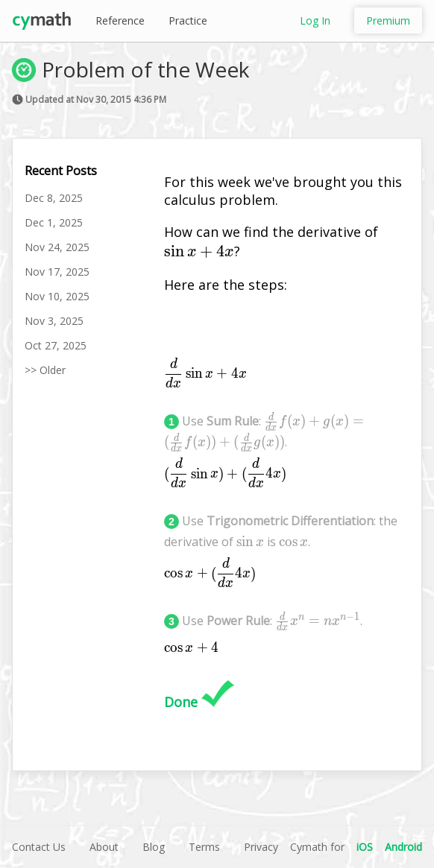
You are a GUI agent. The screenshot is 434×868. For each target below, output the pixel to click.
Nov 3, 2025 (54, 321)
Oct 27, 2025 (56, 345)
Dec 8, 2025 (54, 198)
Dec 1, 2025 (54, 222)
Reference (120, 20)
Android (403, 847)
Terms (204, 847)
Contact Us (39, 847)
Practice (188, 20)
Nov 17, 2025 (57, 272)
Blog (154, 847)
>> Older (45, 370)
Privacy (261, 847)
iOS (365, 847)
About (104, 847)
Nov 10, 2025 (57, 296)
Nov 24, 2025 (57, 247)
